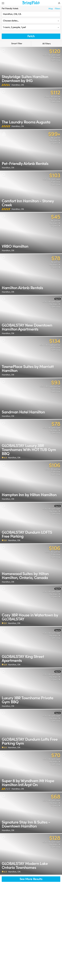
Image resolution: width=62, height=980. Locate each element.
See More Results (31, 879)
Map (51, 9)
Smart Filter (15, 44)
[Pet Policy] (4, 51)
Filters (58, 9)
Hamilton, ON (18, 85)
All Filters (47, 44)
